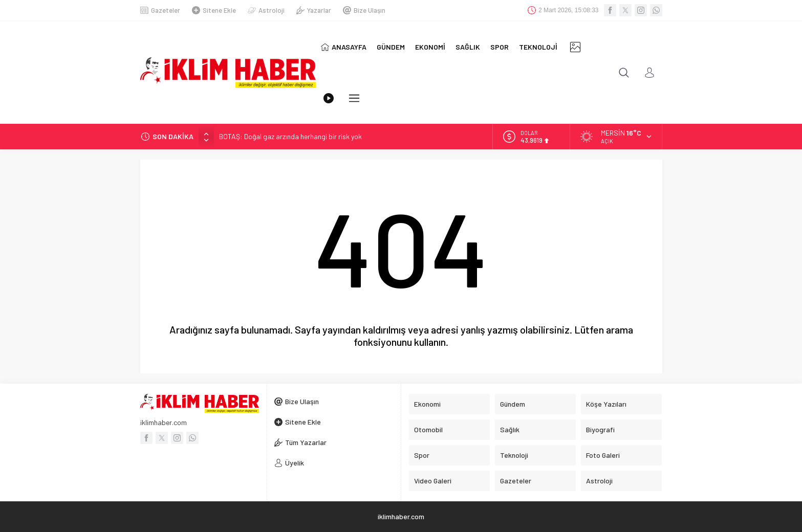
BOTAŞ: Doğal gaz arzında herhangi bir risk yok (290, 136)
